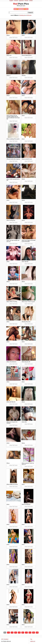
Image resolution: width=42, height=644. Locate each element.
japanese (21, 1)
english (11, 1)
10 (37, 633)
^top (31, 639)
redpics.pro (33, 641)
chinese (16, 1)
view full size (13, 37)
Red (15, 4)
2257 (2, 639)
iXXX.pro (29, 15)
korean (26, 1)
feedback (6, 639)
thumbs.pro (22, 15)
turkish (31, 1)
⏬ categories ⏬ (21, 9)
